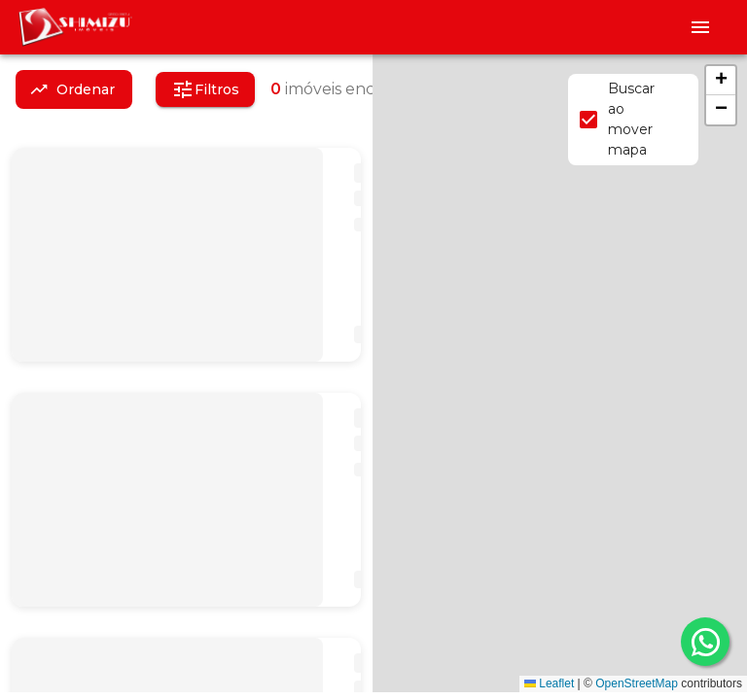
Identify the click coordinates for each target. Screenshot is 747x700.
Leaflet (549, 683)
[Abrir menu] (700, 27)
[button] (721, 81)
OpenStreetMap (637, 683)
